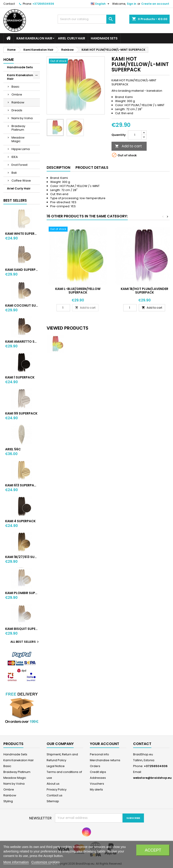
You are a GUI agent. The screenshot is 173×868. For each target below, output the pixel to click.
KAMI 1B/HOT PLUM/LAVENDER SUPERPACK (145, 291)
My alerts (96, 789)
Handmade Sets (104, 38)
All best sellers (25, 642)
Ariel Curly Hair (72, 38)
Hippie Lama (21, 149)
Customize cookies (46, 862)
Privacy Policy (57, 789)
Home (9, 60)
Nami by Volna (22, 118)
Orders (95, 766)
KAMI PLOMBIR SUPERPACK (22, 593)
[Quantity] (135, 135)
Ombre (17, 95)
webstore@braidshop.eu (152, 778)
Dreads (17, 110)
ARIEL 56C (13, 449)
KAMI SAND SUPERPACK (22, 270)
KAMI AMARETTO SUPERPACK (22, 342)
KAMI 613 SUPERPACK (22, 485)
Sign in (132, 4)
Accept (153, 850)
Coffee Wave (21, 181)
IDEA (15, 157)
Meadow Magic (18, 139)
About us (53, 784)
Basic (15, 87)
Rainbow (18, 102)
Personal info (99, 754)
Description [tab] (58, 167)
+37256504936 (43, 4)
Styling (8, 801)
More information (16, 862)
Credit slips (98, 772)
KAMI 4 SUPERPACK (20, 521)
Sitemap (53, 801)
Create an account (155, 4)
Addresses (98, 778)
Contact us (55, 795)
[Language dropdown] (101, 4)
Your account (105, 744)
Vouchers (97, 784)
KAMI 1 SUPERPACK (20, 377)
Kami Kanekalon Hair (34, 38)
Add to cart (128, 146)
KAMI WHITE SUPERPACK (22, 234)
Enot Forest (19, 165)
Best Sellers (15, 200)
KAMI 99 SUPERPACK (21, 413)
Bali (14, 173)
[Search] (86, 19)
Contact (9, 4)
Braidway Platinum (18, 128)
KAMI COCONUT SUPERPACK (22, 305)
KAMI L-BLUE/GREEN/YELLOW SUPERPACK (78, 291)
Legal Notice (56, 766)
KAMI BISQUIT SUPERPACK (22, 629)
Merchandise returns (105, 760)
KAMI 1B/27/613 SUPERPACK (22, 557)
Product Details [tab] (92, 167)
